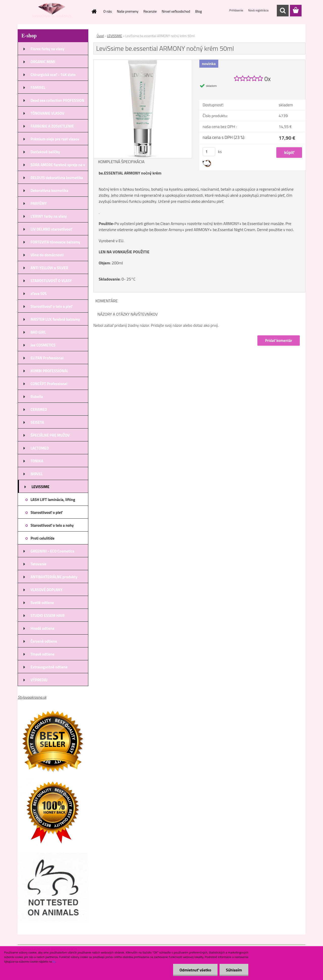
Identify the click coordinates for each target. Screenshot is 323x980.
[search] (283, 11)
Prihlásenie (237, 10)
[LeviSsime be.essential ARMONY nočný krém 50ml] (143, 62)
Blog (198, 11)
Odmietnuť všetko (195, 970)
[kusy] (209, 152)
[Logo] (52, 11)
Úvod (100, 36)
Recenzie (150, 11)
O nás (108, 11)
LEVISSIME (115, 36)
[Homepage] (94, 11)
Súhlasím (234, 970)
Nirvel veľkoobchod (176, 11)
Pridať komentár (279, 341)
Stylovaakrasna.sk (32, 697)
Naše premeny (128, 11)
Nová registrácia (258, 10)
